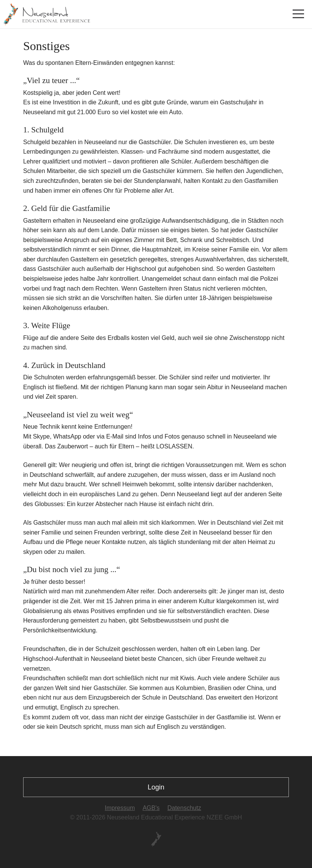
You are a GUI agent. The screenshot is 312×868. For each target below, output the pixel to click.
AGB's (151, 808)
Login (156, 787)
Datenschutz (184, 808)
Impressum (120, 808)
